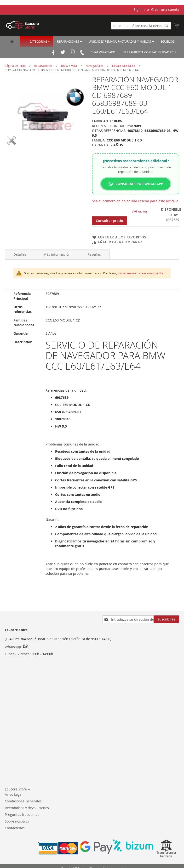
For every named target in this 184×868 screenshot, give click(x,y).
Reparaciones (68, 41)
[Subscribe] (166, 619)
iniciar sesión (127, 273)
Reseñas (94, 254)
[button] (17, 789)
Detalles (20, 254)
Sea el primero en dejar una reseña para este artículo (135, 201)
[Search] (167, 26)
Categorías (39, 41)
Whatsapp (17, 646)
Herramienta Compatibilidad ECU (149, 52)
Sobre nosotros (17, 821)
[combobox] (141, 26)
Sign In (139, 9)
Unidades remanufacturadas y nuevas (120, 41)
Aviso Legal (14, 794)
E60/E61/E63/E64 (124, 66)
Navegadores (95, 66)
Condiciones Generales (23, 801)
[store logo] (23, 25)
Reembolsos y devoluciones (27, 808)
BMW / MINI (69, 66)
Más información (57, 254)
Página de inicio (16, 66)
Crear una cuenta (165, 9)
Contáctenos (15, 828)
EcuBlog (167, 41)
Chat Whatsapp (103, 52)
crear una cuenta (151, 273)
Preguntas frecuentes (22, 814)
